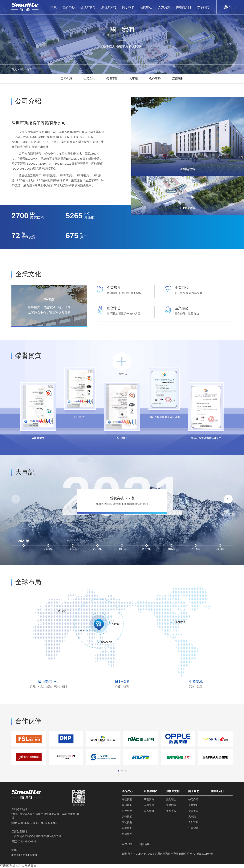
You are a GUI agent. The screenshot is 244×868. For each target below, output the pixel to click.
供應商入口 (184, 7)
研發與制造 (88, 7)
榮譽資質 (112, 78)
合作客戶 (155, 78)
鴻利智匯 (144, 844)
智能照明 (127, 799)
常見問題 (171, 805)
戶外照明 (127, 817)
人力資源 (164, 7)
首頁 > (15, 69)
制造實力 (149, 811)
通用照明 (127, 811)
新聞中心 (146, 7)
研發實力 (149, 799)
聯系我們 (203, 7)
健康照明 (127, 834)
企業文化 (89, 78)
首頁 (54, 7)
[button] (228, 499)
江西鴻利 (178, 78)
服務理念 (171, 799)
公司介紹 (66, 78)
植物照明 (127, 805)
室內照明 (127, 822)
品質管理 (149, 805)
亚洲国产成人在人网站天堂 (18, 866)
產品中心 (68, 7)
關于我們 (128, 7)
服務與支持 (109, 7)
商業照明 (127, 828)
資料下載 (171, 811)
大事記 (134, 78)
